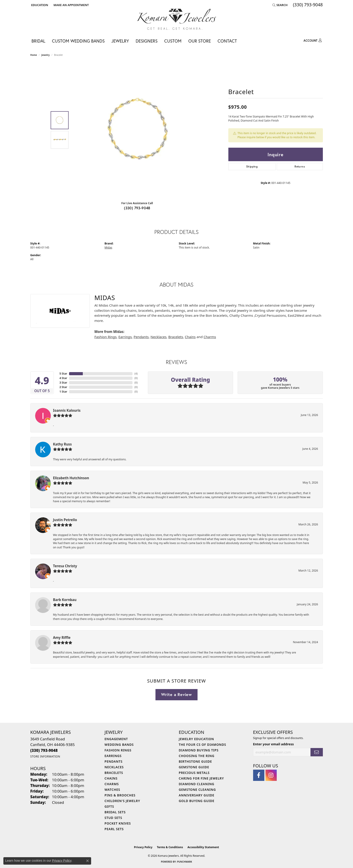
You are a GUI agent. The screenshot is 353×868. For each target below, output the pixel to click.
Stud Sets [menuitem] (113, 818)
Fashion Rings (105, 337)
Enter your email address (273, 744)
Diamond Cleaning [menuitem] (197, 784)
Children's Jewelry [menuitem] (122, 801)
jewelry (46, 55)
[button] (39, 5)
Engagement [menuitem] (116, 739)
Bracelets (176, 337)
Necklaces (159, 337)
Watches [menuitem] (112, 790)
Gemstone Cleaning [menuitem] (197, 790)
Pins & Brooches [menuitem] (120, 795)
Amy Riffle (62, 637)
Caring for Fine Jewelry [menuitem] (201, 778)
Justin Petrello (65, 520)
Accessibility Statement (203, 847)
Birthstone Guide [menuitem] (196, 761)
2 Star (63, 387)
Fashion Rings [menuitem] (118, 750)
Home (34, 55)
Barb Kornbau (65, 600)
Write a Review (176, 694)
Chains (190, 337)
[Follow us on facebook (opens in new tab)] (259, 775)
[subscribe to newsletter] (317, 752)
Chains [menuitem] (111, 778)
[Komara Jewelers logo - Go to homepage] (177, 19)
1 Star (63, 392)
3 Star (63, 383)
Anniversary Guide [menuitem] (197, 795)
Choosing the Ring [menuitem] (197, 756)
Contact (227, 41)
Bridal (38, 41)
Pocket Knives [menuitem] (118, 823)
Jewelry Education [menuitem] (197, 739)
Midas (108, 248)
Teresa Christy (65, 566)
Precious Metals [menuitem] (194, 773)
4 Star (63, 378)
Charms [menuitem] (112, 784)
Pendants (141, 337)
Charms (210, 337)
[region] (138, 130)
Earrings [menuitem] (113, 756)
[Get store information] (45, 756)
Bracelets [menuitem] (114, 773)
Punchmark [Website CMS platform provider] (185, 862)
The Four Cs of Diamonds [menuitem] (202, 745)
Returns (300, 166)
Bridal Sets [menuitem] (115, 812)
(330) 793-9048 (137, 208)
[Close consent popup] (88, 861)
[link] (71, 5)
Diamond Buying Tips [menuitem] (199, 750)
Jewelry (120, 41)
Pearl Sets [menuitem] (114, 829)
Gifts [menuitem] (109, 806)
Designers (147, 41)
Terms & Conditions (170, 847)
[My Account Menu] (313, 41)
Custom (173, 41)
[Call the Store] (44, 750)
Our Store (200, 41)
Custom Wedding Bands (78, 41)
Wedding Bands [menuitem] (119, 745)
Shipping (252, 166)
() (136, 374)
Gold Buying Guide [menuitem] (197, 801)
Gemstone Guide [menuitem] (194, 767)
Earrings (125, 337)
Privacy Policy (143, 847)
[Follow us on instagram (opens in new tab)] (271, 775)
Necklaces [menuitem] (114, 767)
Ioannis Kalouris (67, 410)
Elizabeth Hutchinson (71, 478)
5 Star (63, 374)
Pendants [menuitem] (114, 761)
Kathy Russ (62, 444)
